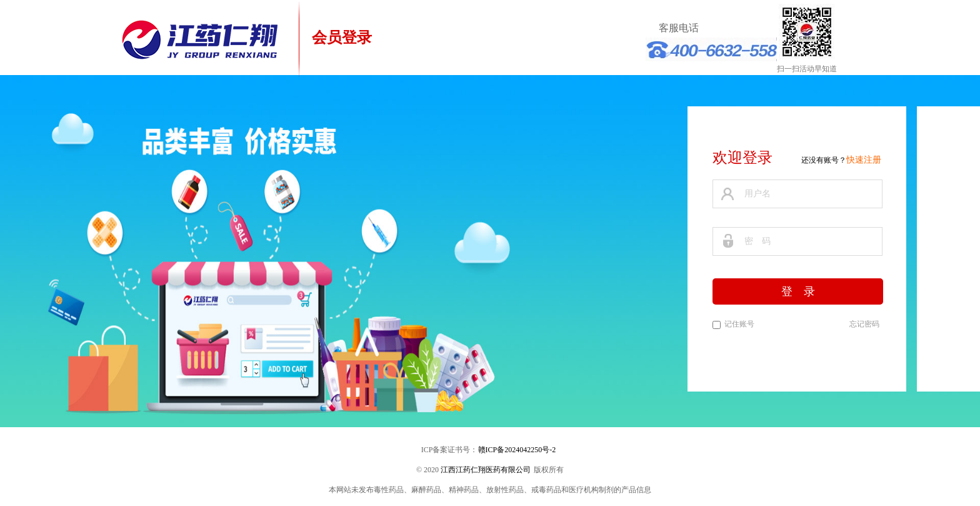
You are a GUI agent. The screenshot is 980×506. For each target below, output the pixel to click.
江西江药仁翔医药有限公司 (486, 470)
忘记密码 (864, 324)
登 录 (798, 291)
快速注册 (864, 160)
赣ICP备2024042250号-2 (517, 450)
